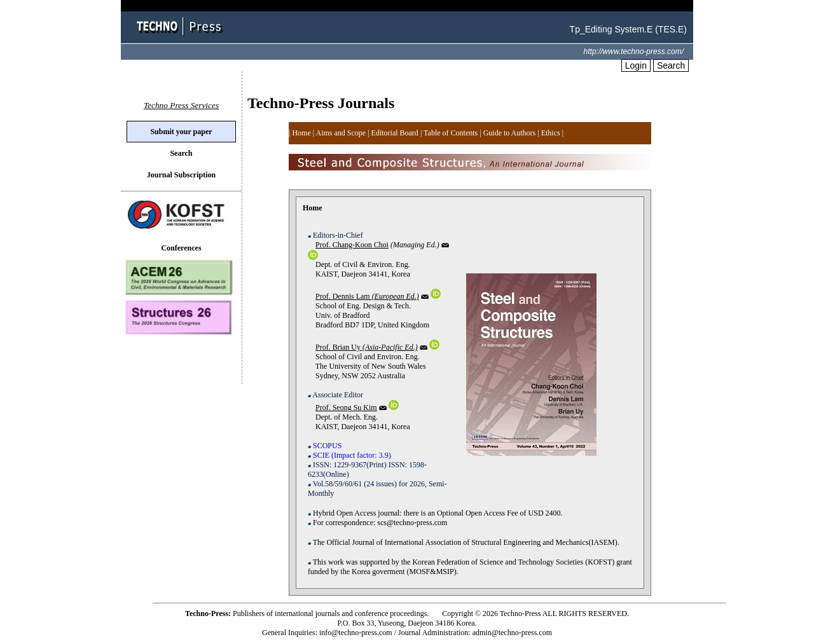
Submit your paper (181, 132)
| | (550, 133)
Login (636, 65)
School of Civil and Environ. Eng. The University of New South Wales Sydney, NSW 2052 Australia (374, 377)
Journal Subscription (181, 175)
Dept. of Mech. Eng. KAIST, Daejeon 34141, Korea (377, 450)
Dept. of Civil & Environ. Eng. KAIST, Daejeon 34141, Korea (364, 277)
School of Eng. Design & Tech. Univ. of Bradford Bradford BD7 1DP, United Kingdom (374, 322)
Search (671, 65)
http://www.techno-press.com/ (634, 51)
